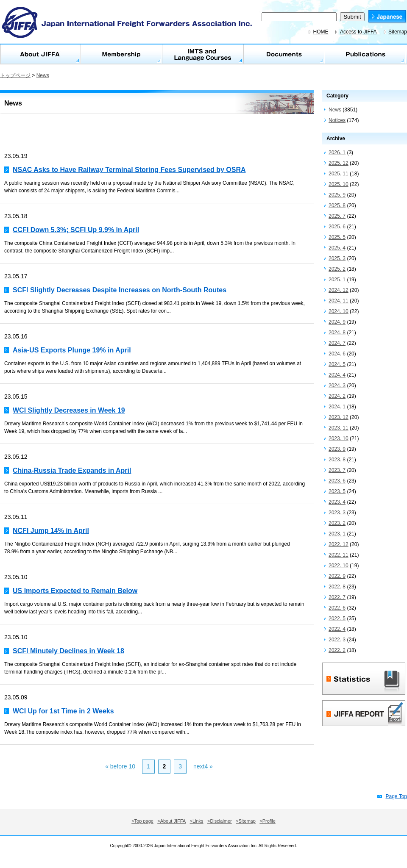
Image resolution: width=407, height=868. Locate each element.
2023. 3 (337, 513)
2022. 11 (339, 555)
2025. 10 (339, 184)
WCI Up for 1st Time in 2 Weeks (63, 711)
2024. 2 (337, 396)
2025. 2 (337, 269)
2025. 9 (337, 195)
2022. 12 (339, 544)
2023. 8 (337, 460)
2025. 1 (337, 280)
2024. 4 (337, 375)
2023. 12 (339, 417)
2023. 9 (337, 449)
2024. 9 (337, 322)
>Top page (142, 821)
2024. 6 (337, 354)
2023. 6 (337, 481)
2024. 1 (337, 407)
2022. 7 (337, 597)
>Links (197, 821)
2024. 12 (339, 290)
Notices (337, 120)
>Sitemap (246, 821)
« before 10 (120, 766)
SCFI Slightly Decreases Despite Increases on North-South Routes (120, 290)
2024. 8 (337, 333)
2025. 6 (337, 227)
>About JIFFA (171, 821)
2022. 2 (337, 650)
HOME (321, 32)
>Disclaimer (220, 821)
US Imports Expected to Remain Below (75, 591)
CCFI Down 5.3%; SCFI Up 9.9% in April (76, 230)
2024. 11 (339, 301)
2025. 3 (337, 258)
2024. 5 (337, 364)
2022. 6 (337, 608)
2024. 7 (337, 343)
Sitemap (398, 32)
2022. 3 (337, 640)
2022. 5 (337, 618)
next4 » (203, 766)
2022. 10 (339, 566)
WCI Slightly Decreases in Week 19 (69, 410)
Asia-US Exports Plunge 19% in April (72, 350)
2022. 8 (337, 587)
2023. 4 (337, 502)
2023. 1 (337, 534)
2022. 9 (337, 576)
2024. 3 (337, 385)
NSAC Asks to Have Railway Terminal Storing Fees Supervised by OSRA (129, 170)
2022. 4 (337, 629)
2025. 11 (339, 174)
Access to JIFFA (358, 32)
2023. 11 (339, 428)
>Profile (268, 821)
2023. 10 (339, 438)
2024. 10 (339, 311)
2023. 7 (337, 470)
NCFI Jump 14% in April (51, 531)
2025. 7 (337, 216)
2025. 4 (337, 248)
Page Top (397, 796)
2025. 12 (339, 163)
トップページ (15, 75)
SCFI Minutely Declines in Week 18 (68, 651)
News (43, 75)
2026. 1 (337, 153)
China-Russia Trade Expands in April (72, 470)
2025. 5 (337, 237)
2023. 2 (337, 523)
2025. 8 (337, 205)
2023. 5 (337, 491)
